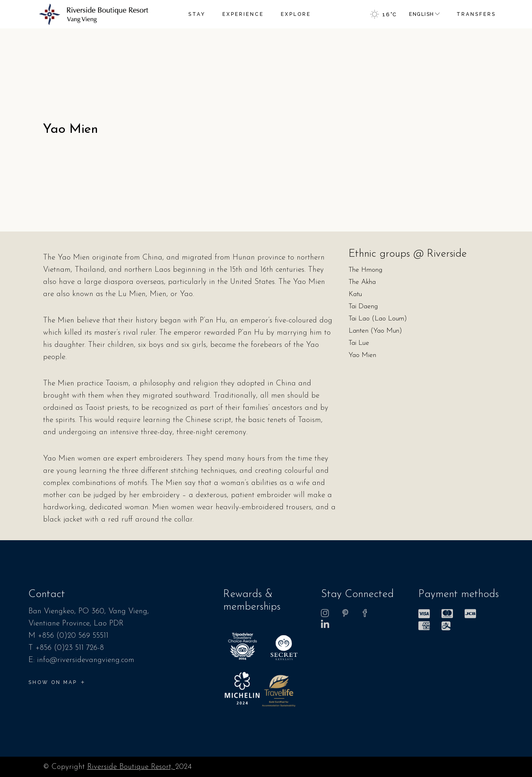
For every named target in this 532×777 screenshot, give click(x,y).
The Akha (362, 282)
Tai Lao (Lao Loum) (378, 319)
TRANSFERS (476, 14)
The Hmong (365, 270)
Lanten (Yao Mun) (375, 331)
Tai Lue (359, 343)
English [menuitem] (421, 14)
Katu (355, 294)
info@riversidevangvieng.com (86, 660)
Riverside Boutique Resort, (131, 767)
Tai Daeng (363, 306)
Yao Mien (362, 355)
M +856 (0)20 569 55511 (68, 636)
